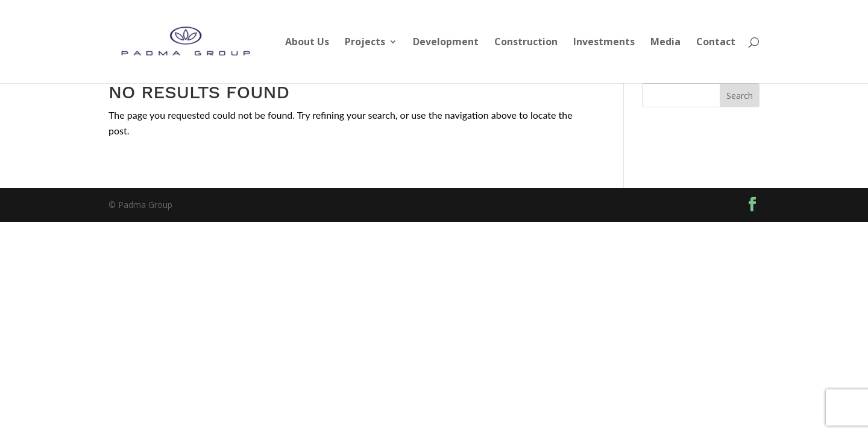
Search (740, 96)
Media (665, 43)
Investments (604, 43)
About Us (307, 43)
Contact (716, 43)
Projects (365, 43)
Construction (526, 43)
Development (446, 43)
